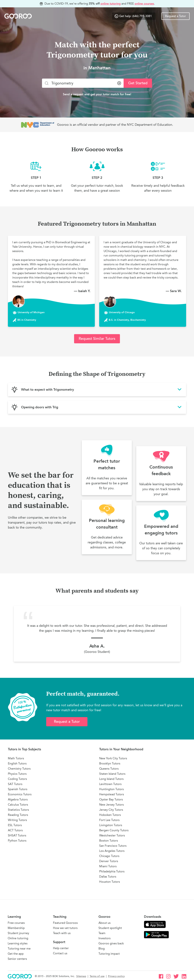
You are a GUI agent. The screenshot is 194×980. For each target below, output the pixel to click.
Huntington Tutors (111, 789)
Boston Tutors (109, 841)
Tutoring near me (19, 949)
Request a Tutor (175, 16)
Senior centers (17, 959)
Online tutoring (18, 938)
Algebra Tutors (18, 799)
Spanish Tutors (18, 789)
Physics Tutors (17, 774)
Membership (16, 928)
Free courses (16, 923)
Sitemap (81, 976)
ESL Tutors (15, 825)
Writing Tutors (17, 820)
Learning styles (18, 943)
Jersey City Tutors (111, 810)
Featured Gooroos (65, 923)
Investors (105, 938)
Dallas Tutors (108, 877)
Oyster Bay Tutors (111, 799)
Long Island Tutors (111, 779)
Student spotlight (110, 928)
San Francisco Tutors (113, 846)
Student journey (18, 933)
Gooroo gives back (111, 943)
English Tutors (17, 763)
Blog (102, 949)
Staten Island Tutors (112, 774)
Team (102, 933)
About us (105, 923)
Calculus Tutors (18, 805)
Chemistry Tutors (19, 769)
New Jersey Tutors (111, 805)
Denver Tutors (109, 861)
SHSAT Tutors (17, 835)
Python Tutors (17, 841)
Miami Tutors (108, 866)
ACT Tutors (15, 830)
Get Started (138, 83)
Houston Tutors (110, 882)
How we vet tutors (65, 928)
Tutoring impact (109, 954)
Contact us (60, 953)
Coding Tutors (17, 779)
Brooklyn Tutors (110, 763)
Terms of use (97, 976)
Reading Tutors (18, 815)
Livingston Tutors (111, 825)
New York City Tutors (113, 758)
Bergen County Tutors (114, 830)
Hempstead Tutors (112, 794)
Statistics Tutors (18, 810)
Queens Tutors (109, 769)
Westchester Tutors (112, 835)
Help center (61, 948)
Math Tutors (16, 758)
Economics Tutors (20, 794)
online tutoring (111, 4)
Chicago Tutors (109, 856)
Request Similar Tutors (97, 339)
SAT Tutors (15, 784)
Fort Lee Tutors (109, 820)
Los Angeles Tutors (112, 851)
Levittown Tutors (110, 784)
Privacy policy (116, 976)
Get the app (16, 954)
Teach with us (62, 933)
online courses (144, 4)
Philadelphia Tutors (112, 871)
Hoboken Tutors (110, 815)
